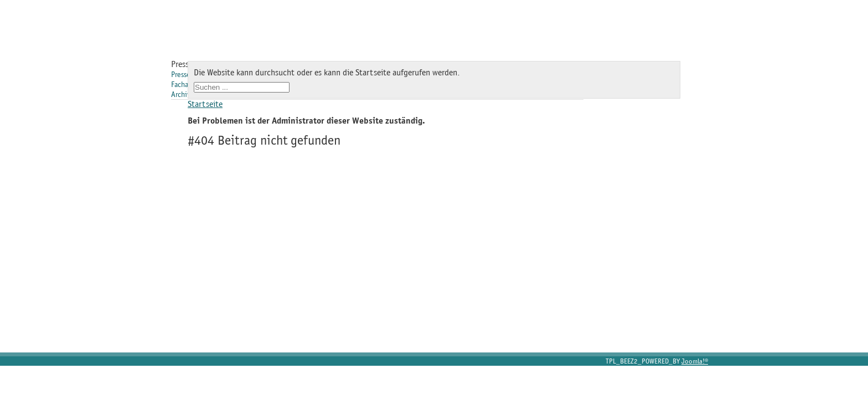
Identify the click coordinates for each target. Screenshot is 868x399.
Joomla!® (695, 361)
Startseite (205, 104)
